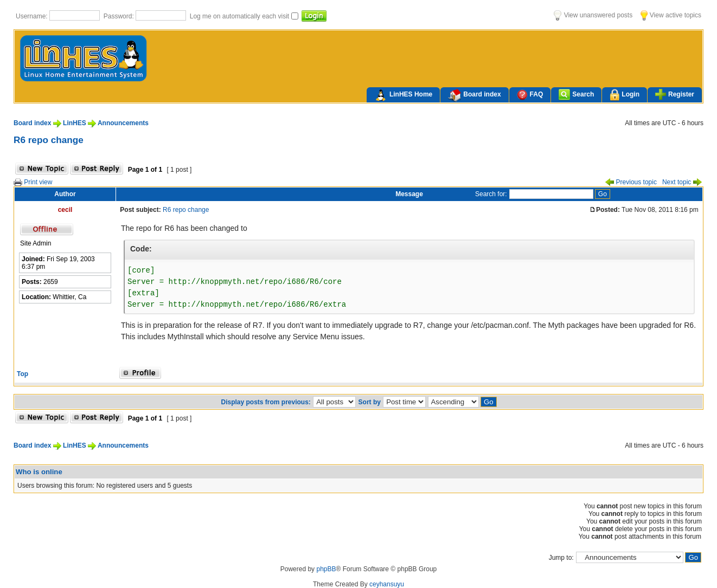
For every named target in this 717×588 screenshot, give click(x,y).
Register (675, 94)
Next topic (682, 182)
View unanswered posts (593, 15)
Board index (474, 95)
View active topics (671, 15)
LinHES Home (403, 95)
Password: (120, 16)
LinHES (75, 123)
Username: (33, 16)
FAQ (530, 95)
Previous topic (631, 182)
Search (576, 95)
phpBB (326, 569)
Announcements (123, 123)
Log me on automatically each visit (241, 16)
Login (625, 95)
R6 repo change (49, 140)
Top (23, 374)
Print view (33, 182)
